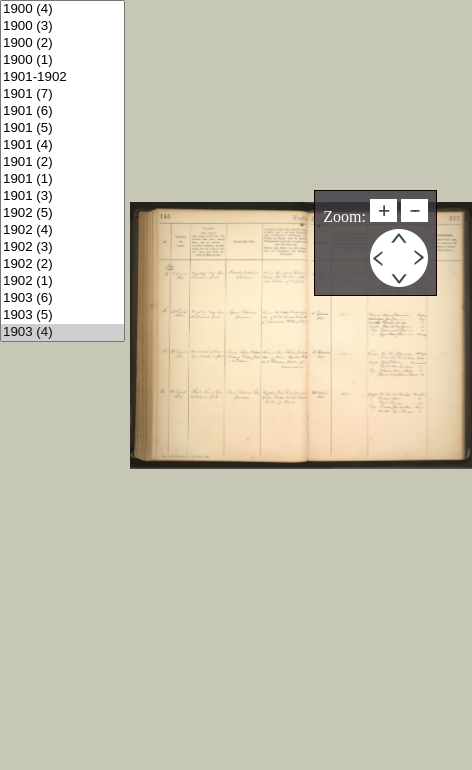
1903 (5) (62, 315)
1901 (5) (62, 128)
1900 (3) (62, 26)
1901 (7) (62, 94)
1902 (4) (62, 230)
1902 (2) (62, 264)
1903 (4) (62, 332)
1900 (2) (62, 43)
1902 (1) (62, 281)
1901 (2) (62, 162)
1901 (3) (62, 196)
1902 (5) (62, 213)
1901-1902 (62, 77)
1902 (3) (62, 247)
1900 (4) (62, 9)
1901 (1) (62, 179)
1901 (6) (62, 111)
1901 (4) (62, 145)
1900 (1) (62, 60)
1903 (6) (62, 298)
